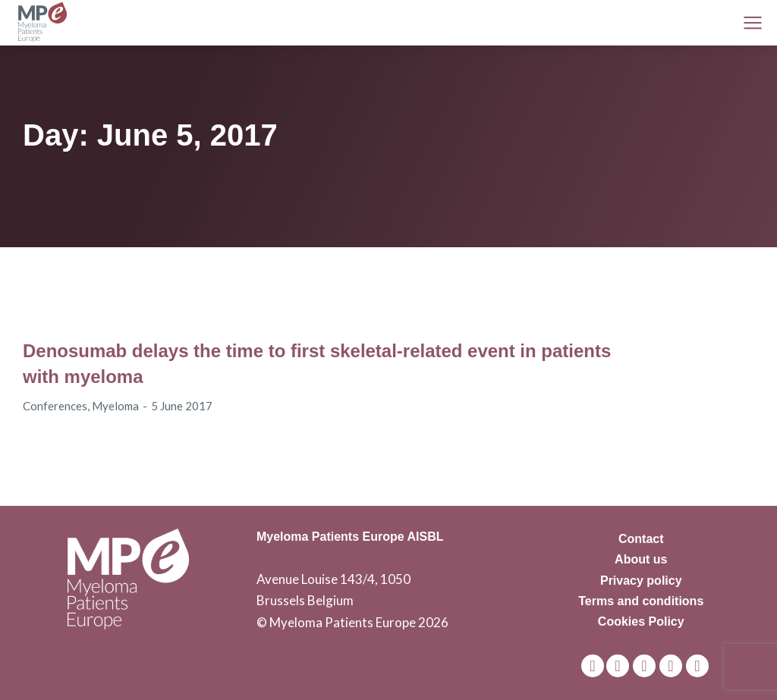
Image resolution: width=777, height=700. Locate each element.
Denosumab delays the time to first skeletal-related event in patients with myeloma (317, 364)
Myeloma (115, 406)
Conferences (55, 406)
